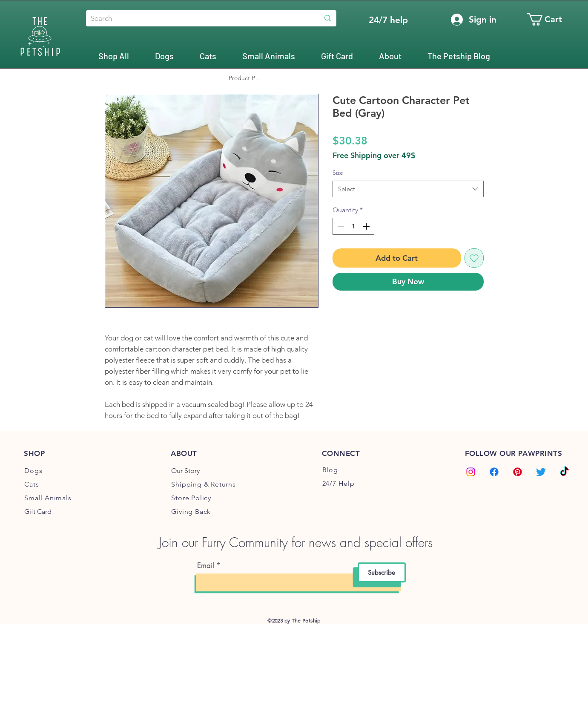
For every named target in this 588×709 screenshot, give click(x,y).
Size (338, 173)
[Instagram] (471, 472)
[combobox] (408, 189)
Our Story (185, 471)
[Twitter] (541, 472)
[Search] (196, 19)
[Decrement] (340, 226)
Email (206, 566)
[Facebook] (494, 472)
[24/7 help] (388, 20)
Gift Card (38, 512)
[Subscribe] (382, 572)
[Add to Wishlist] (474, 258)
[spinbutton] (353, 226)
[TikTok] (564, 472)
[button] (551, 19)
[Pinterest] (518, 472)
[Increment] (367, 226)
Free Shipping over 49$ (374, 156)
